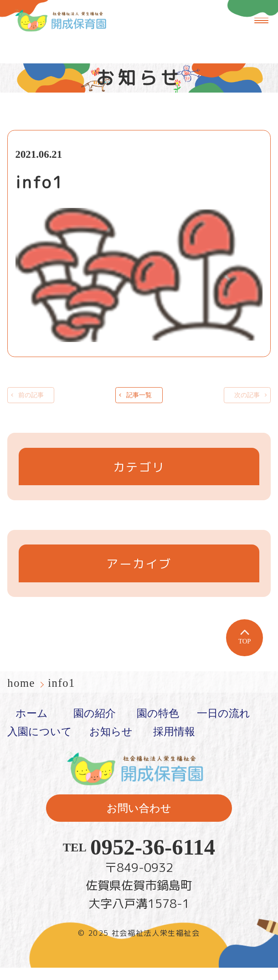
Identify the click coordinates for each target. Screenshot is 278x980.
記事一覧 (139, 401)
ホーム (32, 726)
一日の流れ (224, 726)
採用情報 (174, 744)
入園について (40, 744)
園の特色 (158, 726)
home (23, 695)
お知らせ (111, 744)
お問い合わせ (139, 821)
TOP (245, 650)
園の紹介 (95, 726)
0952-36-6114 (153, 860)
